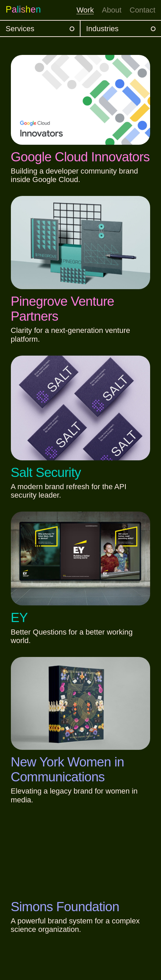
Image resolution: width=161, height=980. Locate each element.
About (112, 10)
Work (85, 10)
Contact (143, 10)
